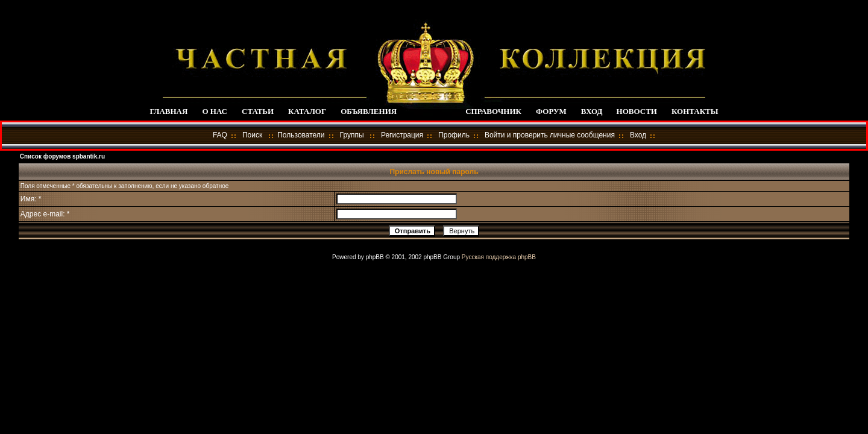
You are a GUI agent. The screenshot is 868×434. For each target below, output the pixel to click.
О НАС (215, 111)
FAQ (220, 135)
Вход (638, 135)
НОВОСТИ (637, 111)
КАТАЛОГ (307, 111)
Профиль (454, 135)
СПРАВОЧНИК (493, 111)
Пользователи (301, 135)
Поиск (252, 135)
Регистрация (402, 135)
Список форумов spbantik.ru (62, 156)
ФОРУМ (551, 111)
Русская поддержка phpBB (499, 257)
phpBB (375, 257)
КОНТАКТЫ (695, 111)
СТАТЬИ (258, 111)
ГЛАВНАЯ (168, 111)
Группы (352, 135)
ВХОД (592, 111)
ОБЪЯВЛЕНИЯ (369, 111)
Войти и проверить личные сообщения (550, 135)
